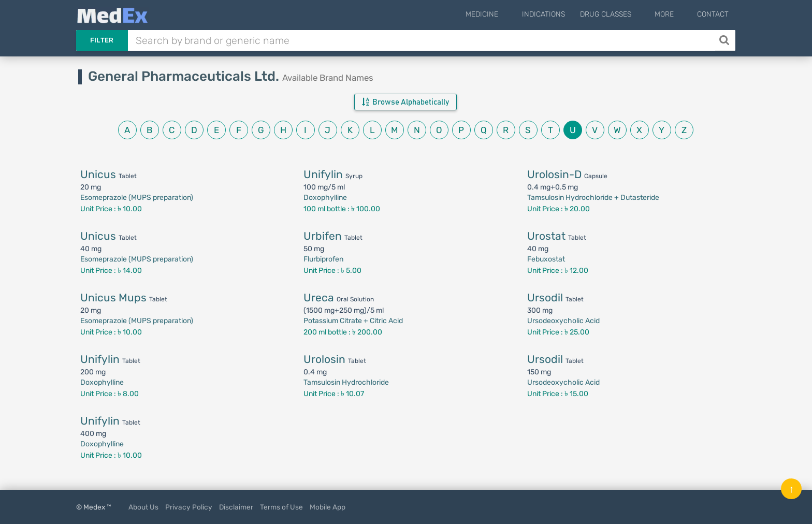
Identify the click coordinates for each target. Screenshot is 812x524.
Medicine (507, 14)
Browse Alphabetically (405, 102)
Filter (102, 40)
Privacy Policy (189, 507)
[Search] (725, 40)
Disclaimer (236, 507)
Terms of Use (281, 507)
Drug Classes (622, 14)
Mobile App (328, 507)
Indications (560, 14)
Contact (713, 14)
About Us (143, 507)
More (672, 14)
